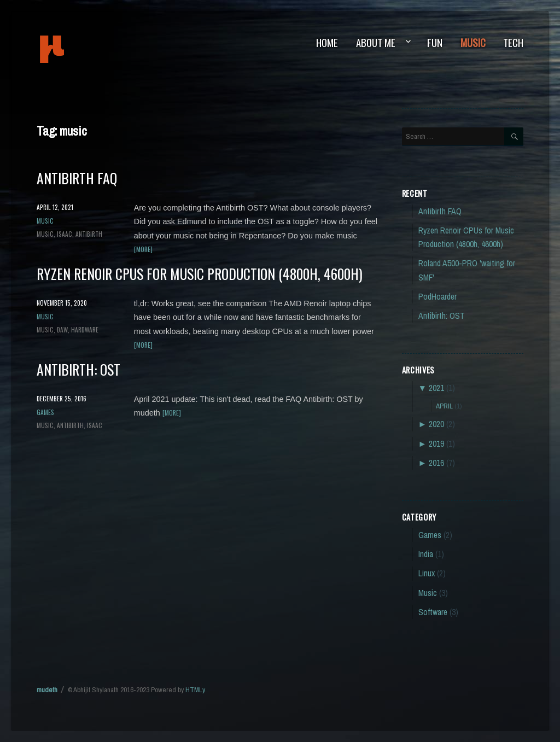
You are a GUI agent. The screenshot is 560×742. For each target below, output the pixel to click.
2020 (436, 424)
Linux (427, 573)
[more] (143, 249)
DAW (62, 329)
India (426, 554)
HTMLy (195, 690)
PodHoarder (437, 297)
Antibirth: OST (78, 369)
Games (45, 412)
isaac (65, 234)
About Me (376, 42)
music (45, 234)
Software (433, 612)
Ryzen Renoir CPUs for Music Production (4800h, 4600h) (200, 273)
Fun (435, 42)
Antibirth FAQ (77, 178)
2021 (436, 388)
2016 (436, 463)
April (444, 406)
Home (327, 42)
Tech (513, 42)
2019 (436, 444)
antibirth (89, 234)
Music (473, 42)
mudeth (89, 49)
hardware (85, 329)
